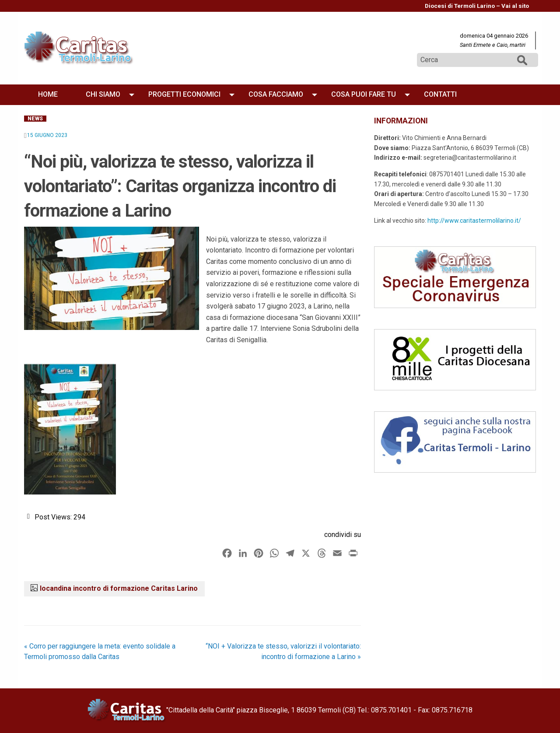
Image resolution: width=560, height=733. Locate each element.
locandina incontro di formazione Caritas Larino (119, 588)
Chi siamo (103, 94)
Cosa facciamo (276, 94)
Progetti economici (184, 94)
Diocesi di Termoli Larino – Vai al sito (477, 6)
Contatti (440, 94)
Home (48, 94)
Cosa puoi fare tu (364, 94)
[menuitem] (477, 6)
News (35, 119)
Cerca (522, 60)
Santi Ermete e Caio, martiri (493, 45)
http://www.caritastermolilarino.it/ (474, 221)
